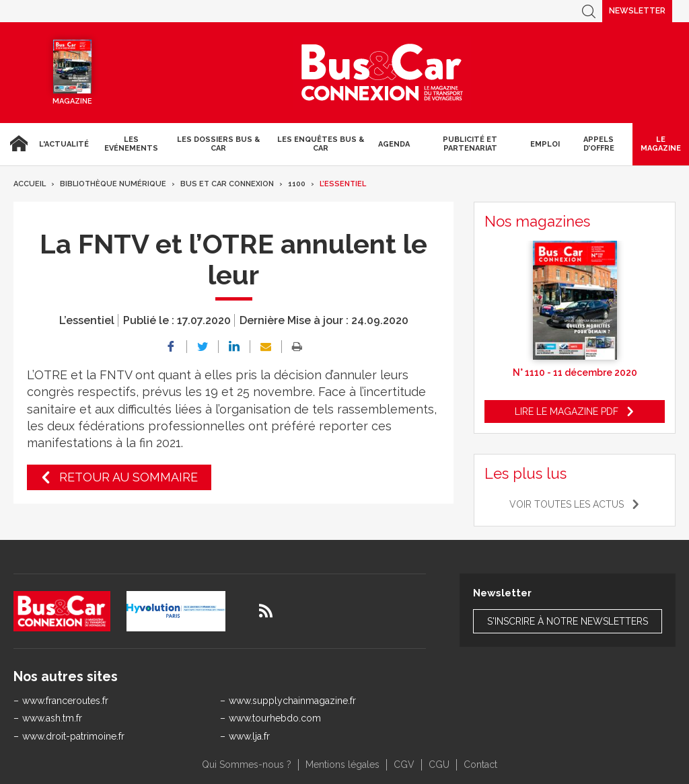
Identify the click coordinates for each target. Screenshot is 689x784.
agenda (394, 144)
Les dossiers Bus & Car (218, 144)
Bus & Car (382, 73)
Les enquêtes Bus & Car (321, 144)
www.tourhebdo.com (275, 718)
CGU (439, 765)
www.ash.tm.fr (52, 718)
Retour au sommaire (129, 477)
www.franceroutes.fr (65, 701)
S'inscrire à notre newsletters (568, 621)
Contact (480, 765)
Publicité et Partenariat (470, 144)
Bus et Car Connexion (227, 184)
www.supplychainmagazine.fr (292, 701)
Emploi (545, 144)
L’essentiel (343, 184)
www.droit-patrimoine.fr (73, 736)
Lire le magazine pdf (567, 411)
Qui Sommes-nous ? (247, 765)
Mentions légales (342, 765)
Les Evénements (131, 144)
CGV (404, 765)
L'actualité (64, 144)
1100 (297, 184)
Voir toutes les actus (567, 504)
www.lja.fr (249, 736)
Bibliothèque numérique (113, 184)
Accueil (17, 144)
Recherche (589, 11)
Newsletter (637, 11)
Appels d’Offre (599, 144)
